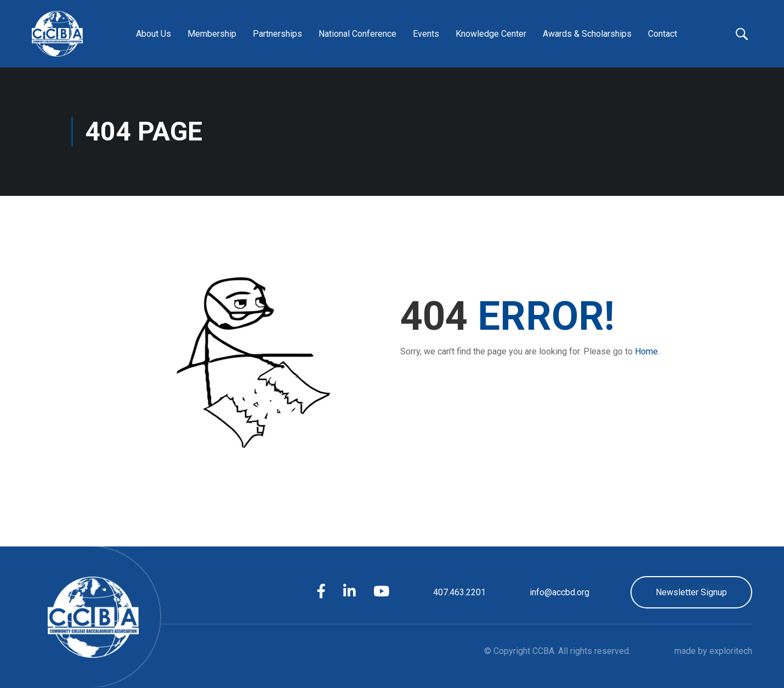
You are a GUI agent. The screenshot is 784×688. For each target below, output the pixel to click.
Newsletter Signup (691, 592)
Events (426, 34)
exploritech (731, 651)
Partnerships (277, 34)
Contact (663, 34)
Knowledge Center (491, 34)
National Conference (357, 34)
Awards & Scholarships (587, 34)
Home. (647, 351)
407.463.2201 (459, 592)
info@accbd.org (559, 592)
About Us (154, 34)
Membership (212, 34)
